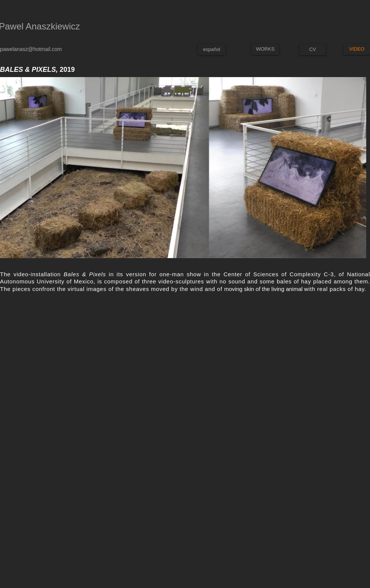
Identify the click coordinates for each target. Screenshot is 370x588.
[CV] (313, 50)
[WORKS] (265, 49)
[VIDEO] (357, 49)
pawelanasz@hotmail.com (31, 49)
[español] (212, 50)
